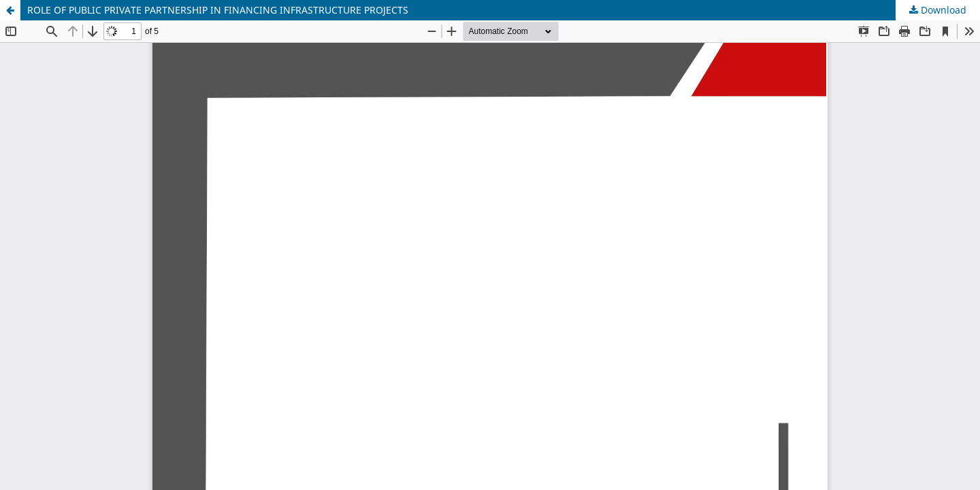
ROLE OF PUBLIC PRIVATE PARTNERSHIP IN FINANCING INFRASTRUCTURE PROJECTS (218, 10)
